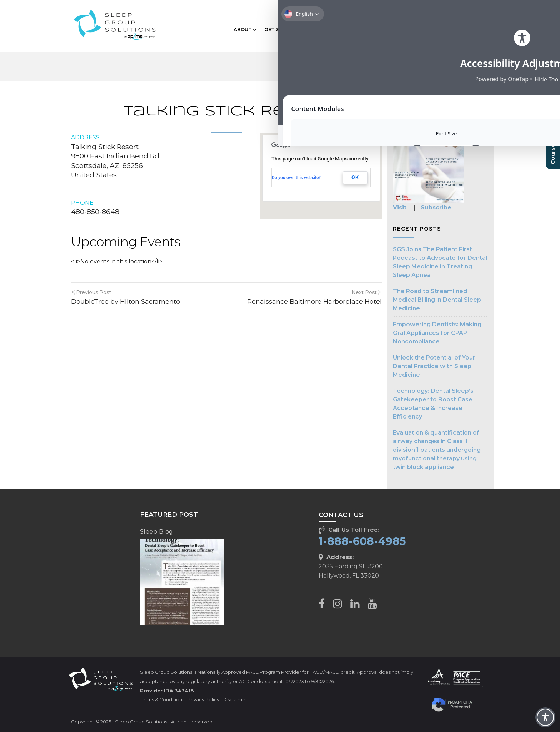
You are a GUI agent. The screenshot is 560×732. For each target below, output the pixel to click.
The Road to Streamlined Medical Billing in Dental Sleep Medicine (437, 300)
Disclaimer (235, 699)
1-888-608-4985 (362, 541)
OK (355, 177)
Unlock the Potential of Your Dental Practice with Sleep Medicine (434, 366)
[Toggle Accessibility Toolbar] (545, 717)
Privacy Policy (203, 699)
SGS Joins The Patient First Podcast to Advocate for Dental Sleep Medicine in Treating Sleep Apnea (440, 262)
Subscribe (436, 207)
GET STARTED (284, 29)
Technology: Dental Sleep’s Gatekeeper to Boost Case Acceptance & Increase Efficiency (433, 404)
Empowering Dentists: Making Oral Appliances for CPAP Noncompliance (437, 333)
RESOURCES (419, 29)
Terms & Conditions (162, 699)
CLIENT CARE (462, 29)
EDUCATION (329, 29)
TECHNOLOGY (374, 29)
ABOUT (245, 29)
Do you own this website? (296, 178)
